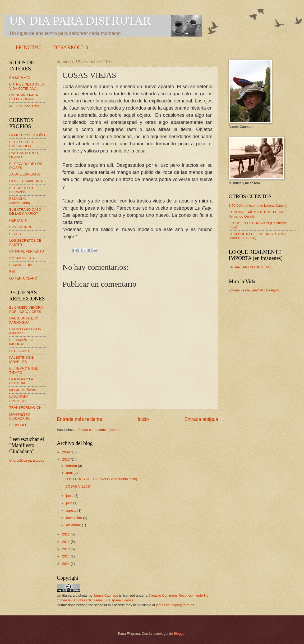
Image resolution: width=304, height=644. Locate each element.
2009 (66, 452)
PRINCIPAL (29, 47)
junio (70, 496)
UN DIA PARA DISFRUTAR (80, 21)
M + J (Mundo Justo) (25, 106)
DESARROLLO (71, 47)
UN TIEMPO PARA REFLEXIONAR (24, 97)
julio (70, 503)
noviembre (75, 518)
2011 (66, 534)
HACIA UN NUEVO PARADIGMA (24, 320)
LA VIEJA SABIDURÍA (26, 181)
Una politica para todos (27, 460)
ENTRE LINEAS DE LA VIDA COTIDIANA (27, 86)
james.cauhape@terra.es (175, 605)
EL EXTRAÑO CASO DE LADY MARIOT (25, 211)
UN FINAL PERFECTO (27, 251)
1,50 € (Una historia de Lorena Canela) (258, 206)
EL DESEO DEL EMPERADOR (21, 144)
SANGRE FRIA (21, 265)
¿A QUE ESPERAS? (25, 174)
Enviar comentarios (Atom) (99, 430)
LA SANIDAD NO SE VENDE (251, 267)
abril (70, 473)
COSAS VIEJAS (78, 486)
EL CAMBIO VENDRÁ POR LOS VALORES (26, 309)
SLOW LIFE (18, 425)
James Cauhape (106, 595)
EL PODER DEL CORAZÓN (22, 190)
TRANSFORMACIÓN (25, 407)
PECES (15, 234)
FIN (12, 271)
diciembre (74, 525)
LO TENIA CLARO (23, 278)
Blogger (180, 634)
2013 (66, 549)
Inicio (143, 419)
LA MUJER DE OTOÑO (27, 135)
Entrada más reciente (79, 419)
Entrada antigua (201, 419)
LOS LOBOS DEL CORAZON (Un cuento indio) (101, 479)
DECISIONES (20, 351)
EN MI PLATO (20, 78)
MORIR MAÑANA (23, 390)
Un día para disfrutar (72, 595)
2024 (66, 564)
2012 (66, 542)
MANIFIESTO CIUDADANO (20, 416)
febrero (72, 466)
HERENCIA (18, 220)
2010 (66, 459)
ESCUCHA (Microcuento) (20, 201)
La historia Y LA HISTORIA (21, 381)
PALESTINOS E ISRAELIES (21, 359)
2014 (66, 556)
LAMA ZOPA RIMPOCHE (19, 399)
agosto (72, 510)
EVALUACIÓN (20, 227)
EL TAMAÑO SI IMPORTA (21, 342)
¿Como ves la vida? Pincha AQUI (254, 290)
